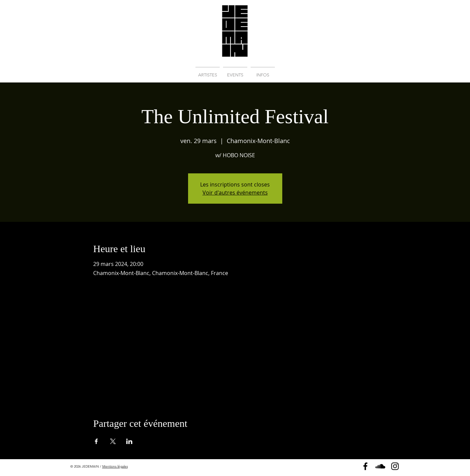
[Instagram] (395, 466)
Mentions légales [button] (115, 466)
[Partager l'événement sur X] (113, 441)
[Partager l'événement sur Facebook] (96, 441)
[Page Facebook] (365, 466)
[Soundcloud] (380, 466)
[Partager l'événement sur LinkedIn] (129, 441)
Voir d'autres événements (235, 193)
